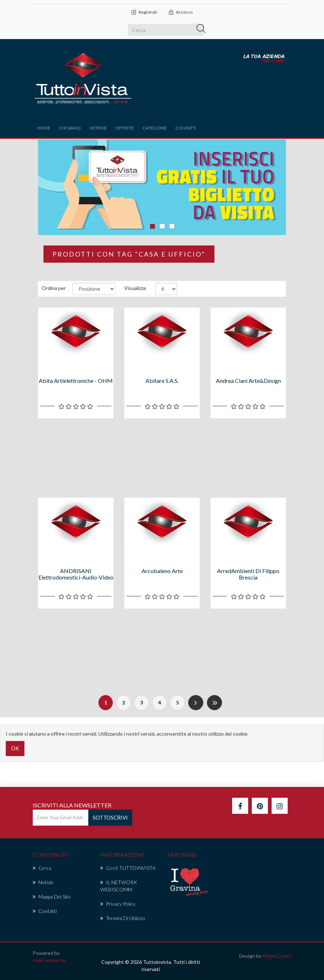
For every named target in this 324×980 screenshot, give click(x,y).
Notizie (43, 882)
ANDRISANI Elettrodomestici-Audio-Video (76, 574)
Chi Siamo (70, 128)
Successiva (196, 703)
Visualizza (135, 288)
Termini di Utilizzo (123, 918)
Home (44, 128)
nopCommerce (49, 960)
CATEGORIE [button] (155, 128)
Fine (214, 703)
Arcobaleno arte (162, 571)
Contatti (186, 128)
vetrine (98, 128)
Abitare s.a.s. (162, 381)
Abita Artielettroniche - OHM (76, 381)
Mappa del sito (52, 897)
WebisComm (277, 956)
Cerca (42, 868)
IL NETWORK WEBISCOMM (119, 886)
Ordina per (54, 288)
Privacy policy (118, 904)
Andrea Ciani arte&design (248, 381)
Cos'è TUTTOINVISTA (128, 868)
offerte (125, 128)
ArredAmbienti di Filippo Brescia (248, 574)
